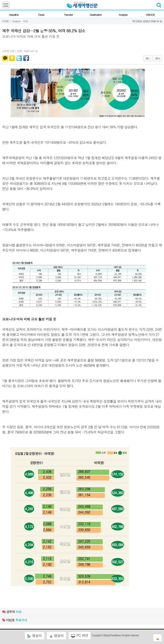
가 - (148, 58)
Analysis (123, 15)
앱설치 (34, 636)
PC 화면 (80, 635)
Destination (96, 15)
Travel (41, 15)
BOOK (150, 15)
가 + (157, 58)
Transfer (68, 15)
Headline (14, 15)
